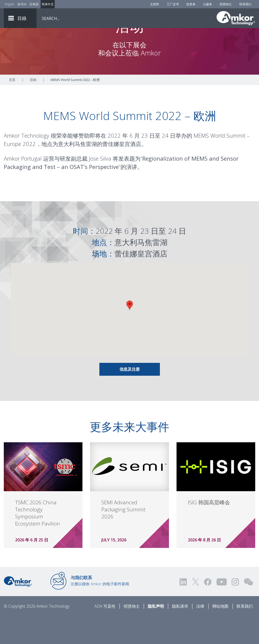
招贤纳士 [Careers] (226, 4)
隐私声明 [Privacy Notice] (156, 634)
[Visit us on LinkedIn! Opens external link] (184, 610)
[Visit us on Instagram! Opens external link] (235, 610)
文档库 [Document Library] (155, 4)
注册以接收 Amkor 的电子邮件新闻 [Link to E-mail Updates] (100, 608)
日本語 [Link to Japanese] (34, 4)
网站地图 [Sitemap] (220, 634)
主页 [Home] (12, 108)
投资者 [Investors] (191, 4)
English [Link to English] (10, 4)
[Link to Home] (18, 609)
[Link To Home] (236, 18)
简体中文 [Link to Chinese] (48, 4)
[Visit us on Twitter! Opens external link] (196, 610)
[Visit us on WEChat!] (248, 610)
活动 (33, 108)
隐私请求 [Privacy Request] (180, 634)
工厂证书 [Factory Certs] (173, 4)
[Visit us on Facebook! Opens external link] (208, 610)
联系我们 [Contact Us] (245, 4)
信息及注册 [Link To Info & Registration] (130, 397)
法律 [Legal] (200, 634)
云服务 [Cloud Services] (208, 4)
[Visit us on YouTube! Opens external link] (221, 610)
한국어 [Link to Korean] (22, 4)
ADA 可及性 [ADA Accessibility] (105, 634)
